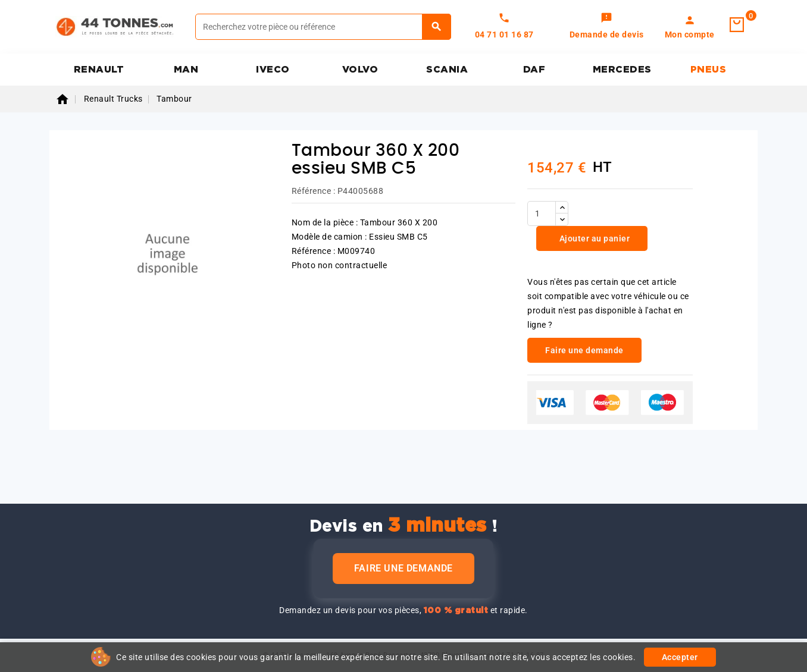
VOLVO (360, 70)
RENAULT (99, 70)
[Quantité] (542, 213)
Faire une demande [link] (584, 350)
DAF (534, 70)
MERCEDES (622, 70)
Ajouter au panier (593, 238)
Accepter (680, 657)
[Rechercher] (323, 27)
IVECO (273, 70)
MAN (186, 70)
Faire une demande (403, 568)
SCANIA (447, 70)
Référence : (314, 191)
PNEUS (709, 70)
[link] (607, 27)
